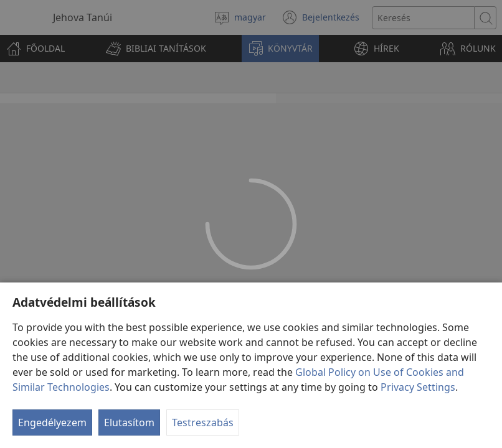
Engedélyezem (52, 422)
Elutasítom (129, 422)
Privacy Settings (418, 387)
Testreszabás (203, 422)
